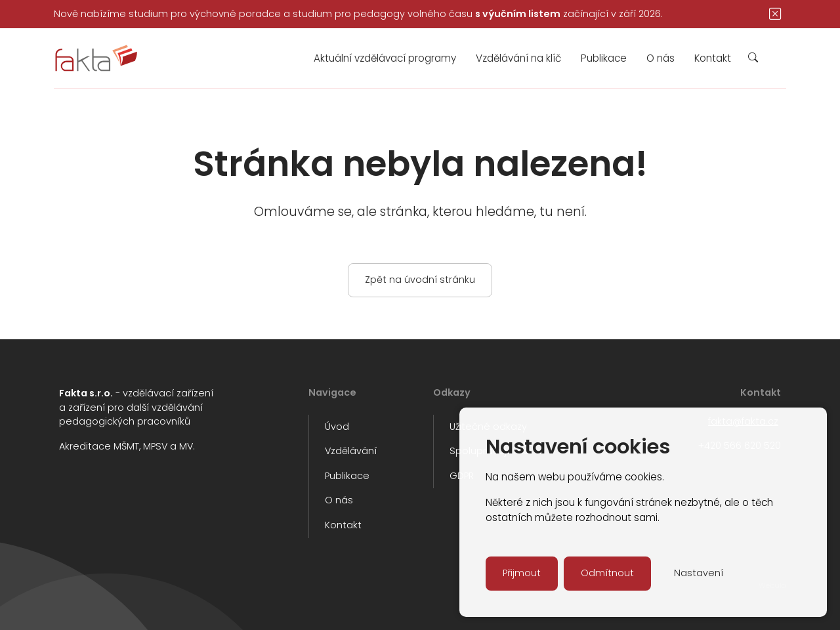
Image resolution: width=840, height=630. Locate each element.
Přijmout (522, 573)
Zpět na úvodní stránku (420, 280)
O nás (661, 58)
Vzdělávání (351, 451)
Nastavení (699, 573)
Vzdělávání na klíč (518, 58)
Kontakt (713, 58)
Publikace (604, 58)
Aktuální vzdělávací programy (385, 58)
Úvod (337, 427)
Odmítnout (607, 573)
